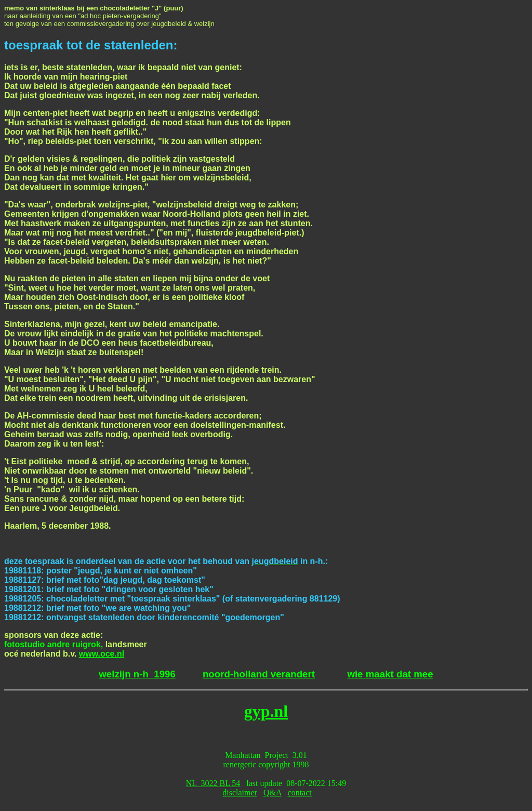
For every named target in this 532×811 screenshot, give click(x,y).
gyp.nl (266, 711)
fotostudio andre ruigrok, (55, 644)
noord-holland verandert (259, 674)
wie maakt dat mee (390, 674)
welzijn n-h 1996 (137, 674)
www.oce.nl (102, 654)
